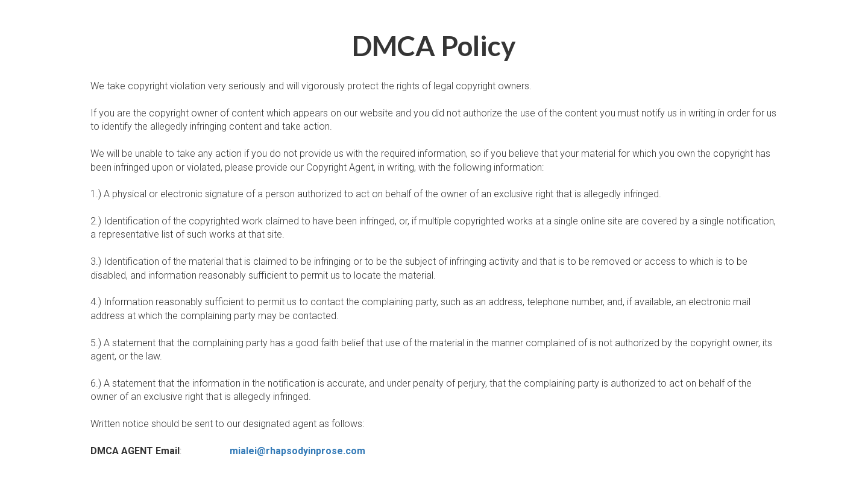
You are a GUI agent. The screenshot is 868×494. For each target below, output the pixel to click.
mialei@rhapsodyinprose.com (297, 451)
